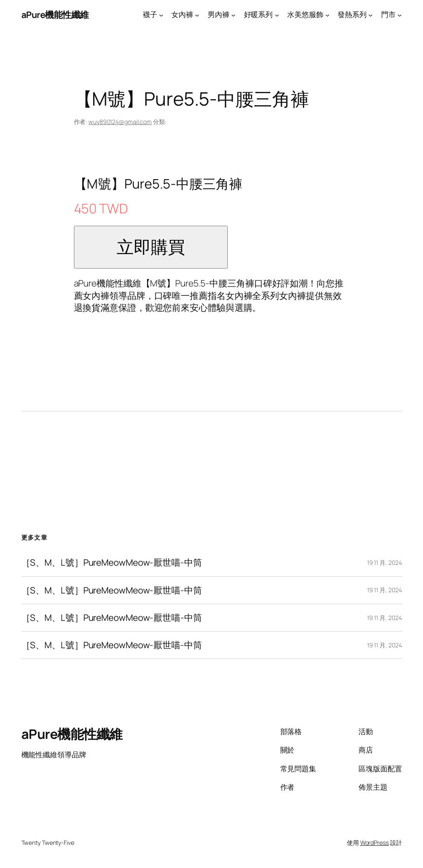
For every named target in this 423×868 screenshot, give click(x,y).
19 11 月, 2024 (385, 562)
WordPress (375, 843)
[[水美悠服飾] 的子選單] (327, 15)
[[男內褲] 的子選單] (233, 15)
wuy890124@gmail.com (120, 122)
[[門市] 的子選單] (399, 15)
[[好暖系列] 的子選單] (277, 15)
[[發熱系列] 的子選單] (370, 15)
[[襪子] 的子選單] (161, 15)
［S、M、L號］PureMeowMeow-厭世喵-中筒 (112, 562)
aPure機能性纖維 (55, 15)
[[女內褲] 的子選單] (197, 15)
